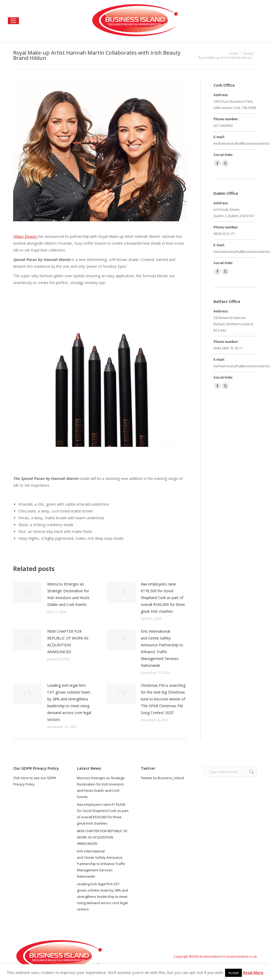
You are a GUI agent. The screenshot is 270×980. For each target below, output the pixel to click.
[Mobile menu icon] (13, 21)
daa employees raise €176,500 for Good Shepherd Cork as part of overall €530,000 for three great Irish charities (163, 598)
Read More (253, 972)
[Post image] (28, 593)
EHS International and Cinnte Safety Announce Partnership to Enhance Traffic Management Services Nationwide (162, 648)
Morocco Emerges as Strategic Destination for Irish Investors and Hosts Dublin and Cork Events (68, 594)
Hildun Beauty (25, 236)
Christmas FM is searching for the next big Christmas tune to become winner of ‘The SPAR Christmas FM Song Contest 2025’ (163, 699)
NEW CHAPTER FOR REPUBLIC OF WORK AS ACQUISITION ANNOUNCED (68, 641)
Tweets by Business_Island (162, 778)
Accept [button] (233, 973)
